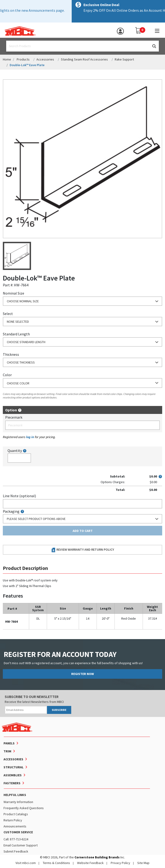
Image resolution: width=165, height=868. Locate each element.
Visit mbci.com (26, 863)
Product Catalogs (16, 814)
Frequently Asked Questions (24, 808)
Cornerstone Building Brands (97, 857)
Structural (14, 767)
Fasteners (12, 783)
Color (7, 375)
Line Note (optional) (19, 496)
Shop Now (134, 10)
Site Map (143, 863)
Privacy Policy (120, 863)
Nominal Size (14, 293)
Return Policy (13, 820)
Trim (7, 751)
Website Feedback (90, 863)
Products (23, 59)
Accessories (45, 59)
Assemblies (13, 775)
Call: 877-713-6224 (16, 839)
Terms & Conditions (56, 863)
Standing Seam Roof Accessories (84, 59)
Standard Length (16, 334)
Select (8, 314)
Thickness (11, 354)
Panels (9, 743)
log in (30, 437)
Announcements (15, 826)
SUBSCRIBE (59, 710)
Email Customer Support (21, 845)
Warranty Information (18, 802)
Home (7, 59)
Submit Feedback (16, 851)
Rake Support (124, 59)
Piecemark (14, 417)
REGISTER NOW (82, 674)
